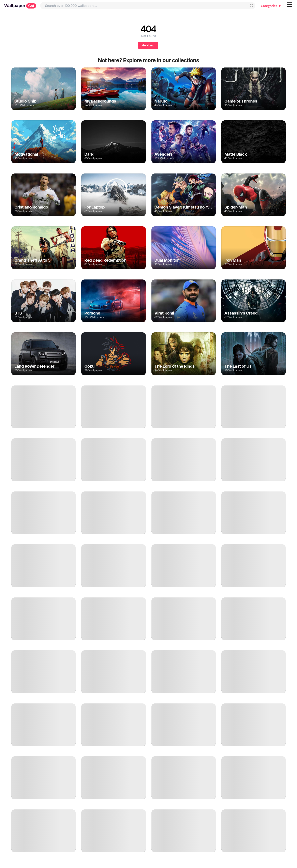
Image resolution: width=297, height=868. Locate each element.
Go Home (148, 45)
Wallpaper (20, 6)
